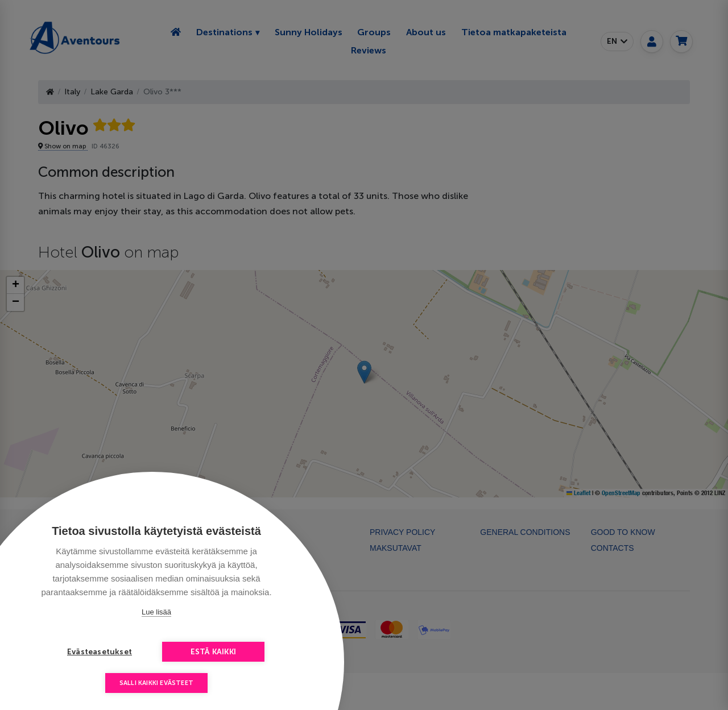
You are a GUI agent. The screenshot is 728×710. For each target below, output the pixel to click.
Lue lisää (156, 612)
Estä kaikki (213, 652)
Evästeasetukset (100, 652)
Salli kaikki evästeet (156, 683)
